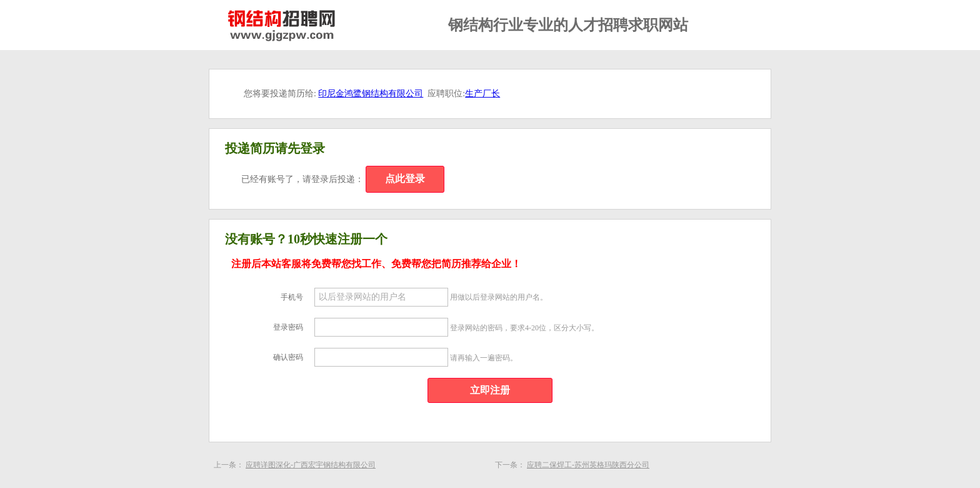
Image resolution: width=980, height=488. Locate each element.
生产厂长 (482, 94)
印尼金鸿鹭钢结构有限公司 (371, 94)
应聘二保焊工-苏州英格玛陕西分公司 (588, 465)
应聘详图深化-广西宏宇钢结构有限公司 (311, 465)
